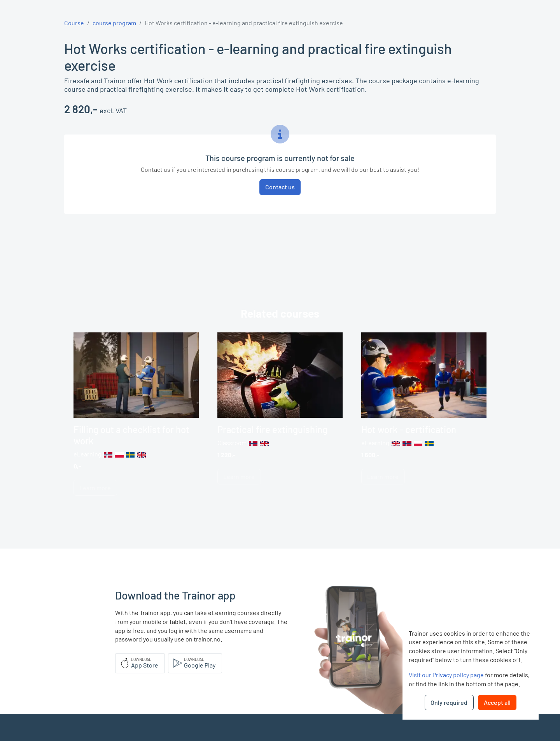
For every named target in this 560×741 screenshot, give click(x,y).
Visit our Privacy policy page (446, 675)
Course (74, 23)
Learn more (95, 488)
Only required (449, 702)
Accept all (497, 702)
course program (114, 23)
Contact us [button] (280, 187)
